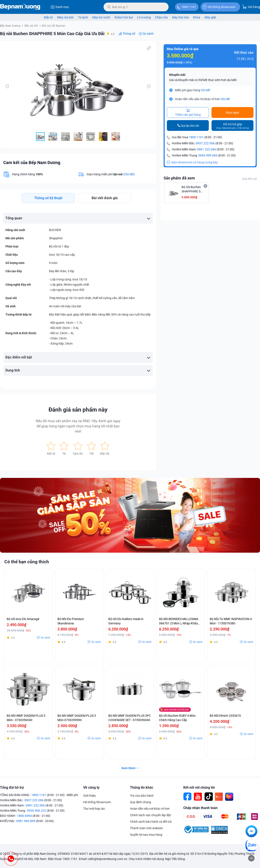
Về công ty (91, 787)
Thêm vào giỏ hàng (188, 112)
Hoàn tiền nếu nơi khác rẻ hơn (150, 809)
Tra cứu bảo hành (142, 796)
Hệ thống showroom (219, 7)
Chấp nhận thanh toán (200, 808)
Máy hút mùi (180, 17)
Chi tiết (206, 90)
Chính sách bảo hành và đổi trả (151, 822)
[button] (149, 48)
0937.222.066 (205, 143)
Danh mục (60, 7)
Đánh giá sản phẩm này (78, 410)
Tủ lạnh (83, 17)
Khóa (197, 17)
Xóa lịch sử (249, 179)
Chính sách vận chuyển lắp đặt (150, 815)
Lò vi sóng (144, 17)
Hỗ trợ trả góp (233, 126)
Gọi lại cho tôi (190, 126)
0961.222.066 (206, 149)
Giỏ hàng (251, 7)
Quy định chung (141, 802)
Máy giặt (210, 17)
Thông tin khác (142, 787)
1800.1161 (189, 7)
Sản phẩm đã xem (179, 178)
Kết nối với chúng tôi (199, 787)
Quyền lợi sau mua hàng (146, 835)
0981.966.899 (26, 821)
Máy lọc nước (101, 17)
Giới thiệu (89, 796)
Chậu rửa (161, 17)
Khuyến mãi (177, 75)
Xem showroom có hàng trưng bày (192, 162)
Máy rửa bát (65, 17)
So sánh (148, 34)
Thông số (129, 34)
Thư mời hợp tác (94, 809)
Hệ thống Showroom (97, 802)
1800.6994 (24, 816)
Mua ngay (232, 112)
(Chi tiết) (129, 174)
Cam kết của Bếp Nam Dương (32, 163)
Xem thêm (128, 768)
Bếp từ (48, 17)
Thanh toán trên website (146, 828)
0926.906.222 (37, 811)
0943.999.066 (208, 155)
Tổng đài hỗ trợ (12, 787)
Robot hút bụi (124, 17)
